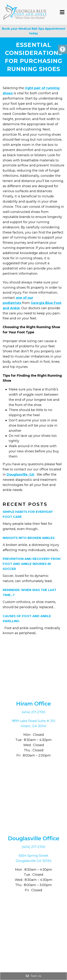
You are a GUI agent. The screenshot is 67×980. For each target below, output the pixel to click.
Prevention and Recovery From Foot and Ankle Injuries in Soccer (32, 564)
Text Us (33, 976)
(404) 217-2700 (33, 712)
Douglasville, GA (20, 475)
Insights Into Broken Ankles (29, 538)
